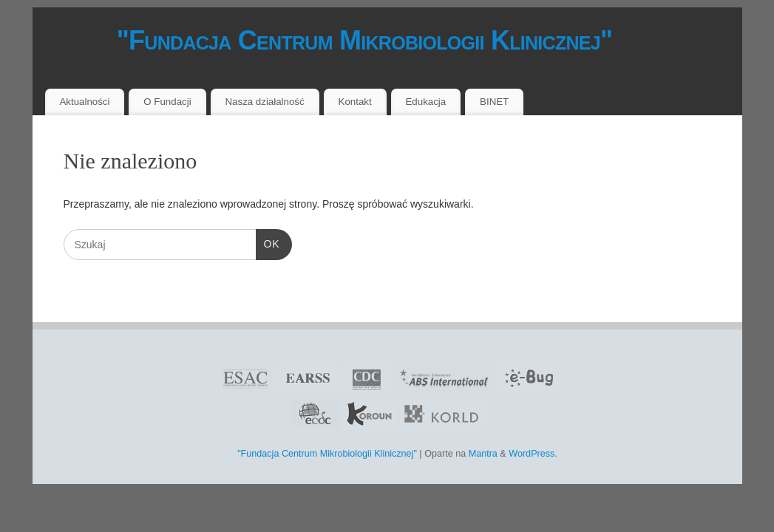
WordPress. (533, 454)
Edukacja (426, 102)
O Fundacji (167, 102)
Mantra (483, 454)
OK (268, 242)
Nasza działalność (264, 102)
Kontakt (355, 102)
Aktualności (84, 102)
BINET (494, 102)
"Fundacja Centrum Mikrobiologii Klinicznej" (337, 40)
